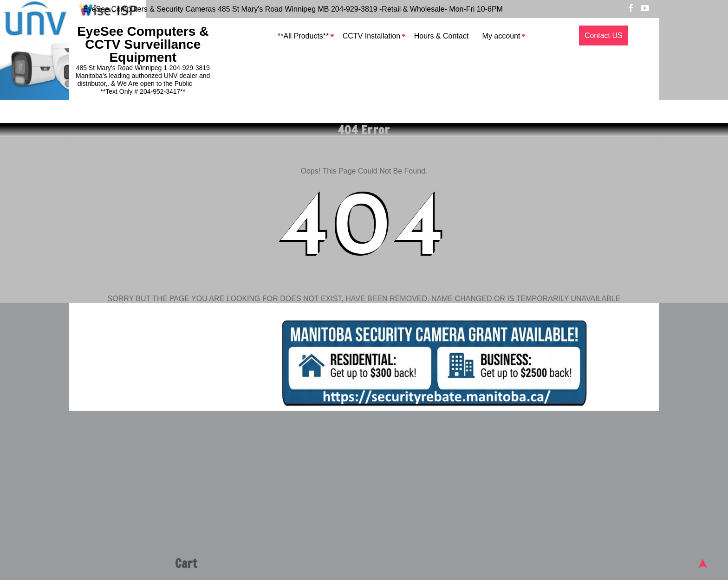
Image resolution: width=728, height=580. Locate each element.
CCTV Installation (372, 36)
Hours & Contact (441, 36)
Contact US (604, 35)
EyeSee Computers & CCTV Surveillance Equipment (143, 44)
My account (501, 36)
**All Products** (303, 36)
